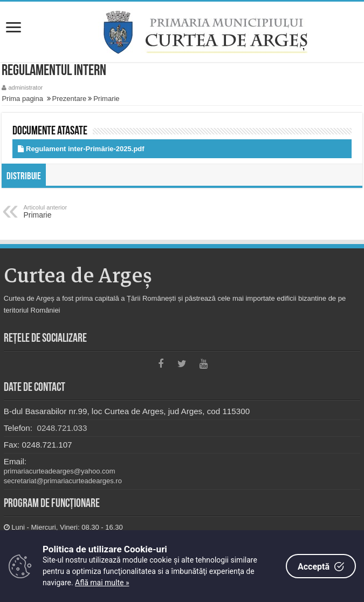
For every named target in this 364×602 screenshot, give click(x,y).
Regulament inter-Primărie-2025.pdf (85, 149)
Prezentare (70, 99)
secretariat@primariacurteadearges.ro (63, 481)
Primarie (106, 99)
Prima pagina (22, 99)
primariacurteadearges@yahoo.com (60, 471)
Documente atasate (50, 131)
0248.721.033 (61, 428)
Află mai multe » (102, 583)
